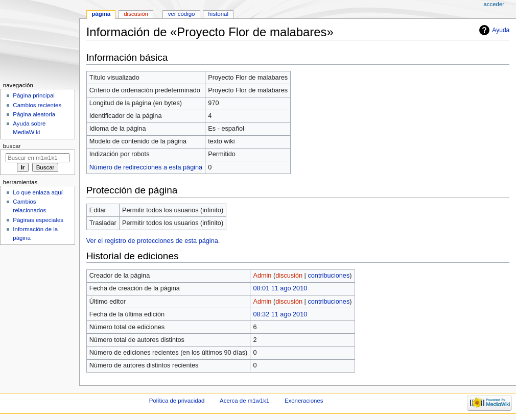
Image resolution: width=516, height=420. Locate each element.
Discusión (136, 14)
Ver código (182, 14)
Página (101, 14)
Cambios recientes (37, 105)
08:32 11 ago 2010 (280, 314)
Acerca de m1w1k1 (244, 401)
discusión (289, 276)
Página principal (34, 95)
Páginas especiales (38, 220)
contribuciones (329, 276)
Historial (218, 14)
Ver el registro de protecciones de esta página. (153, 241)
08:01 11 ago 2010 (280, 288)
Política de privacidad (177, 401)
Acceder (494, 4)
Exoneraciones (304, 401)
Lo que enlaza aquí (38, 192)
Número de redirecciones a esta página (146, 167)
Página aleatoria (34, 114)
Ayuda (501, 30)
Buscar (12, 146)
